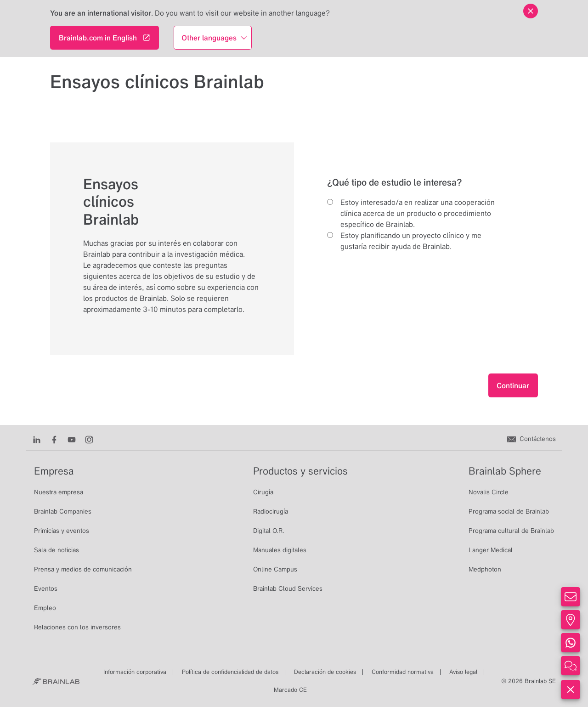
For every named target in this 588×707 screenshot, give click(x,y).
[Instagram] (89, 439)
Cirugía (263, 492)
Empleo (45, 608)
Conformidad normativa (403, 672)
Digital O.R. (269, 531)
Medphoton (485, 569)
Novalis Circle (489, 492)
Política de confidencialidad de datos (230, 672)
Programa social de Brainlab (509, 511)
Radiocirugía (271, 511)
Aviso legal (463, 672)
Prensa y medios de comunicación (83, 569)
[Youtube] (72, 439)
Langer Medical (491, 550)
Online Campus (275, 569)
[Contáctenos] (531, 439)
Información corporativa (135, 672)
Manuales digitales (280, 550)
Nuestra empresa (59, 492)
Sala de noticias (57, 550)
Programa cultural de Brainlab (511, 531)
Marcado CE (290, 690)
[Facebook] (54, 439)
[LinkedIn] (37, 439)
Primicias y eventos (62, 531)
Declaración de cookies (325, 672)
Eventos (46, 588)
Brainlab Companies (63, 511)
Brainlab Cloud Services (288, 588)
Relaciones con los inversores (77, 627)
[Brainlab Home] (56, 681)
